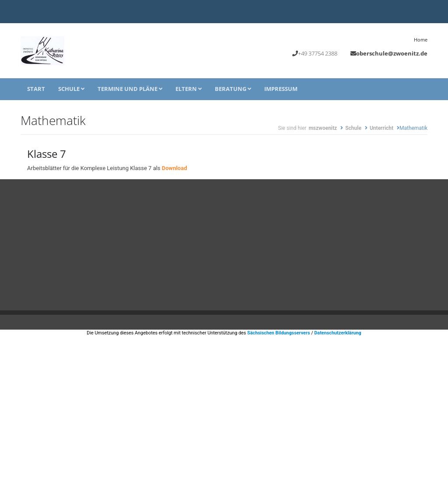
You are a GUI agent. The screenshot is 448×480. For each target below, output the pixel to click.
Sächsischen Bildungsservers (278, 333)
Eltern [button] (189, 89)
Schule (71, 89)
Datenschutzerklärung (338, 333)
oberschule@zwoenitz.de (392, 53)
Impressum (281, 89)
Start (36, 89)
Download (175, 168)
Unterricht (381, 128)
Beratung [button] (233, 89)
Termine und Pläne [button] (130, 89)
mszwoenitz (323, 128)
